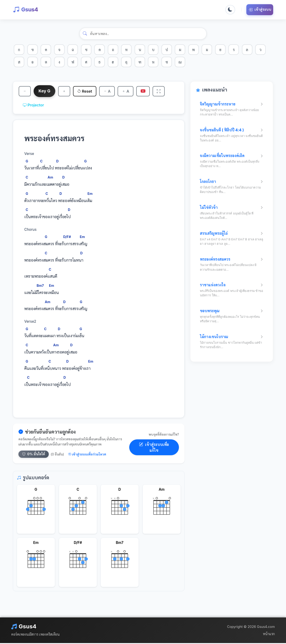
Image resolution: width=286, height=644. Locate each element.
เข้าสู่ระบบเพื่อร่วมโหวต (87, 455)
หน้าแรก (269, 635)
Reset (86, 92)
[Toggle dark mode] (230, 10)
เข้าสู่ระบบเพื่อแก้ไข (154, 448)
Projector (33, 106)
